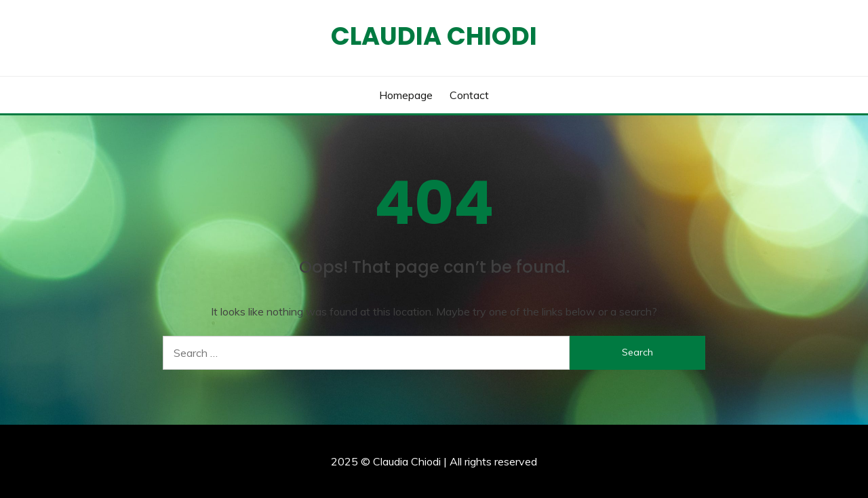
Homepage (406, 95)
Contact (469, 95)
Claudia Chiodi (434, 36)
